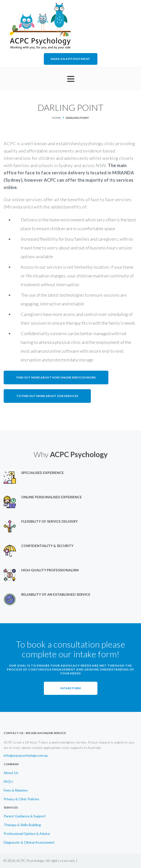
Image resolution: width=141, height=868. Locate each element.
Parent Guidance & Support (25, 816)
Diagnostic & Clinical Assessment (29, 842)
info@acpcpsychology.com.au (26, 755)
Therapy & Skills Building (22, 825)
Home (56, 118)
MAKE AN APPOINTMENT (70, 59)
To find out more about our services (47, 396)
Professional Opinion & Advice (27, 834)
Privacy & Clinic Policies (21, 799)
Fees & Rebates (16, 790)
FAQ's (8, 782)
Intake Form (70, 688)
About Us (11, 773)
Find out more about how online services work (56, 377)
